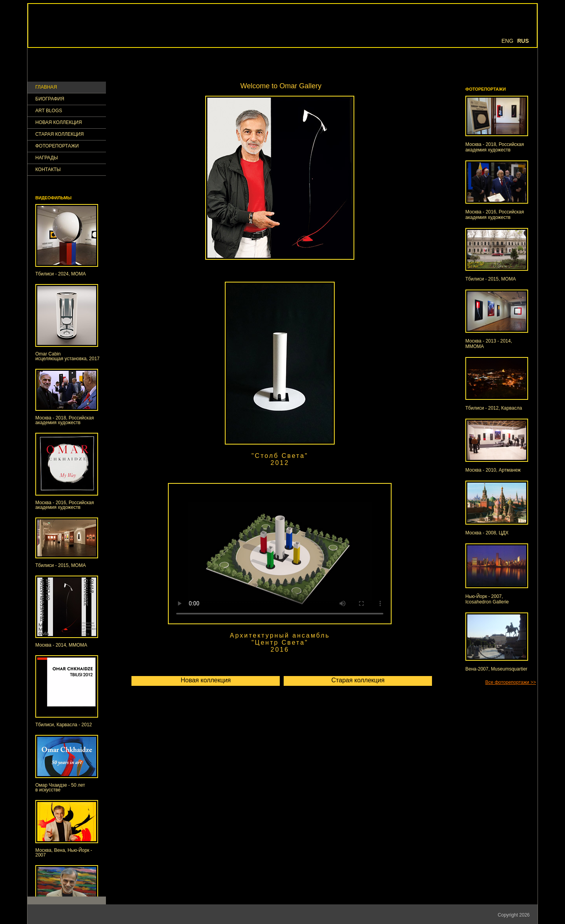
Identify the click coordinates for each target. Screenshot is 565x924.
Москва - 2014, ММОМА (61, 645)
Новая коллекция (59, 123)
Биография (50, 99)
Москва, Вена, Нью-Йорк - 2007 (64, 853)
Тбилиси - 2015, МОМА (61, 565)
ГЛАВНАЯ (46, 87)
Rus (523, 41)
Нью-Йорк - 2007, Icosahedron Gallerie (487, 599)
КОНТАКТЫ (48, 170)
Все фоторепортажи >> (511, 682)
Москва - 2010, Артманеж (493, 470)
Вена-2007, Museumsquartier (496, 669)
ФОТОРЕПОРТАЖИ (57, 146)
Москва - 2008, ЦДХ (487, 533)
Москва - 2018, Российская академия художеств (65, 420)
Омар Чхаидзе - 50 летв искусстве (60, 787)
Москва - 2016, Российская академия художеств (65, 505)
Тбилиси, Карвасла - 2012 (64, 725)
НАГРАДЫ (47, 158)
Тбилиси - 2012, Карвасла (494, 408)
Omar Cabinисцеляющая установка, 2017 (67, 356)
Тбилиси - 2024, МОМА (61, 274)
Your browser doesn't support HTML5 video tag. (280, 554)
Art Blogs (49, 111)
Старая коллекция (59, 134)
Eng (507, 41)
